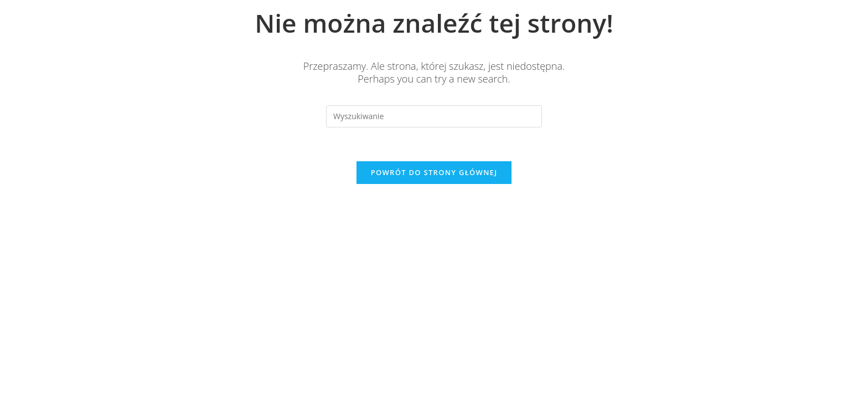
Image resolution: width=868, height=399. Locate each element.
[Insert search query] (434, 116)
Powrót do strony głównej (434, 172)
